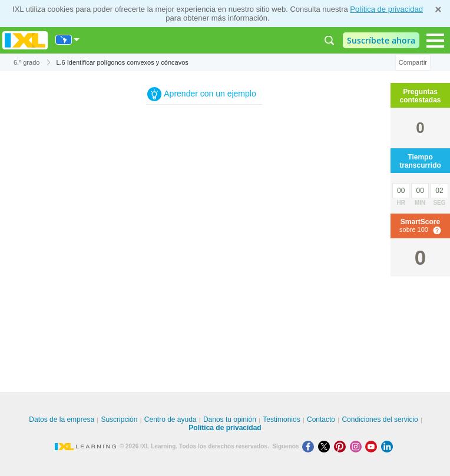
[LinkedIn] (388, 446)
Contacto (321, 420)
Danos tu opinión (230, 420)
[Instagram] (358, 446)
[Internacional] (68, 40)
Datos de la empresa (62, 420)
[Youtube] (373, 446)
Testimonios (281, 420)
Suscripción (119, 420)
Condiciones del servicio (380, 420)
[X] (326, 446)
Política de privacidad (386, 9)
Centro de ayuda (171, 420)
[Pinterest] (342, 446)
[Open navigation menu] (435, 41)
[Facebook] (310, 446)
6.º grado (27, 62)
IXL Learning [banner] (25, 40)
